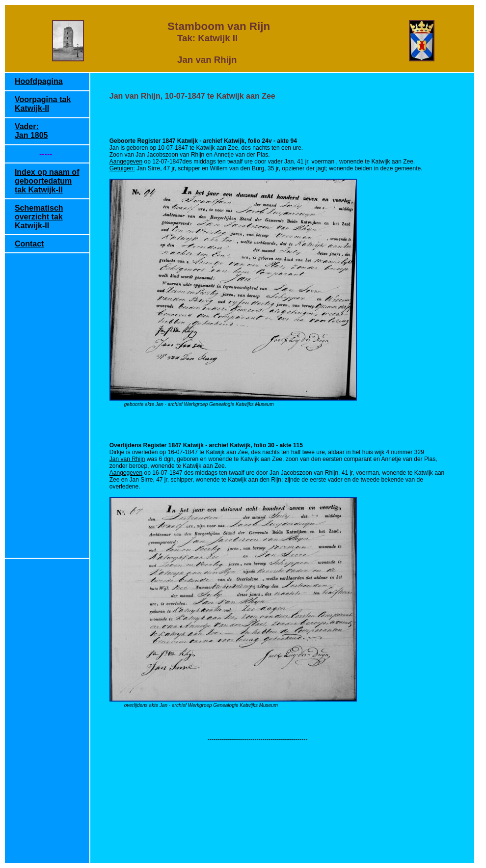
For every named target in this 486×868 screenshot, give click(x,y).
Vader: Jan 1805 (31, 131)
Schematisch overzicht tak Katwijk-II (39, 217)
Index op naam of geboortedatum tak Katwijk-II (47, 181)
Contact (29, 244)
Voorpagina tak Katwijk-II (43, 104)
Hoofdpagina (39, 81)
